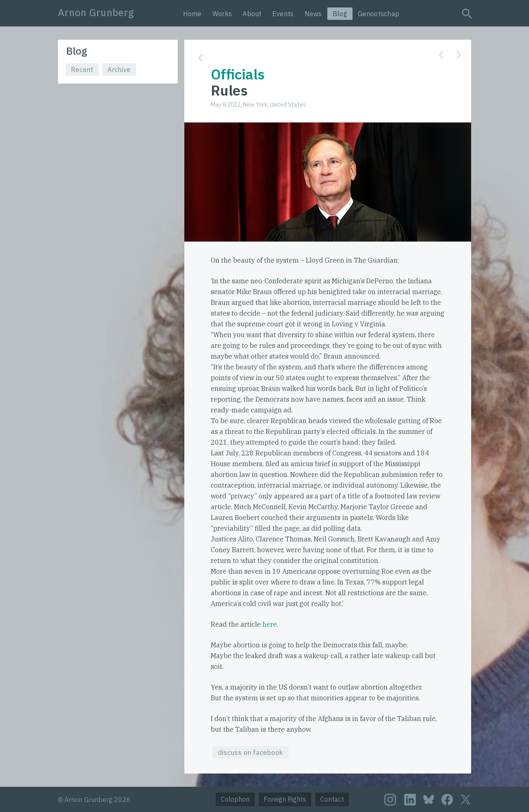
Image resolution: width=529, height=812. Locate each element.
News (313, 14)
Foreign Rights (285, 799)
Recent (82, 69)
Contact (332, 799)
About (252, 14)
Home (192, 14)
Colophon (235, 799)
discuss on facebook (250, 752)
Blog (340, 14)
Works (222, 14)
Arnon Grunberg (96, 12)
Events (283, 14)
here (270, 624)
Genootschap (379, 14)
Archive (119, 69)
